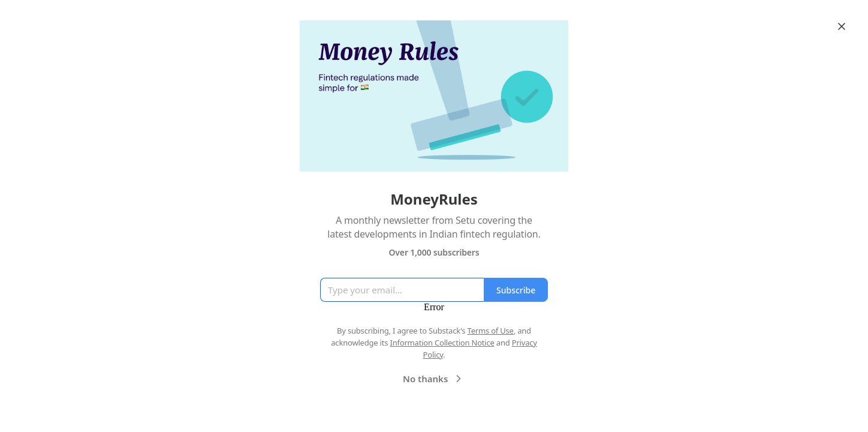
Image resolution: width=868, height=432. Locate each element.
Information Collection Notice (442, 343)
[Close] (842, 26)
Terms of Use (491, 331)
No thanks (434, 379)
